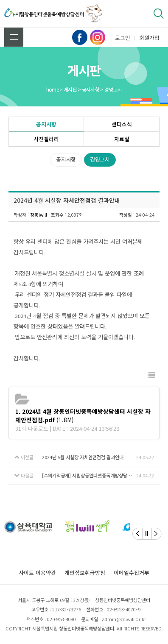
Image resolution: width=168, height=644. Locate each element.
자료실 (122, 139)
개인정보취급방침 (85, 573)
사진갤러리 (46, 139)
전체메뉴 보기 (14, 37)
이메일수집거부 (132, 573)
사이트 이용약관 (37, 573)
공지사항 (46, 124)
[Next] (157, 534)
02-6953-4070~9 (124, 609)
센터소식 (122, 124)
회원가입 (149, 38)
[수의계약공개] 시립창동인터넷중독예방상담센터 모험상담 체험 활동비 (89, 475)
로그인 (123, 38)
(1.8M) (83, 415)
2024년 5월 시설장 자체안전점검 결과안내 (83, 457)
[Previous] (137, 534)
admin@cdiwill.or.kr (124, 619)
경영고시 (100, 159)
